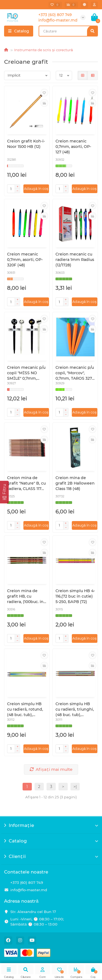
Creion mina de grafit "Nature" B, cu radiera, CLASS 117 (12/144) (26, 483)
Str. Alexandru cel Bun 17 (33, 912)
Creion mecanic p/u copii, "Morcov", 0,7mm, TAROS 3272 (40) (75, 373)
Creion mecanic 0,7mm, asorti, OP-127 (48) (73, 147)
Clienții (51, 856)
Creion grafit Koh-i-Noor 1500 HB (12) (26, 144)
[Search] (68, 31)
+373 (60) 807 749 (27, 882)
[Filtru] (4, 492)
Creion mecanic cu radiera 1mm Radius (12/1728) (75, 260)
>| (75, 787)
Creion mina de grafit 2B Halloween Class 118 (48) (75, 483)
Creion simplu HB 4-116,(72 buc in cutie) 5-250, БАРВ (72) (75, 596)
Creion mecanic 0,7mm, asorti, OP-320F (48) (25, 260)
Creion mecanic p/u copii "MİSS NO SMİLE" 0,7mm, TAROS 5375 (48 (26, 373)
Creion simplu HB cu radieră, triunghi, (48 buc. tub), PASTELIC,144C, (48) (75, 709)
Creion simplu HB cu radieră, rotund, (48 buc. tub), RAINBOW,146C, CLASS (25, 709)
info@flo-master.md (29, 890)
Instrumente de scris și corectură (44, 50)
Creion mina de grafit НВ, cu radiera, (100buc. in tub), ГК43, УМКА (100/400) (25, 596)
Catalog (51, 841)
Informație (51, 825)
